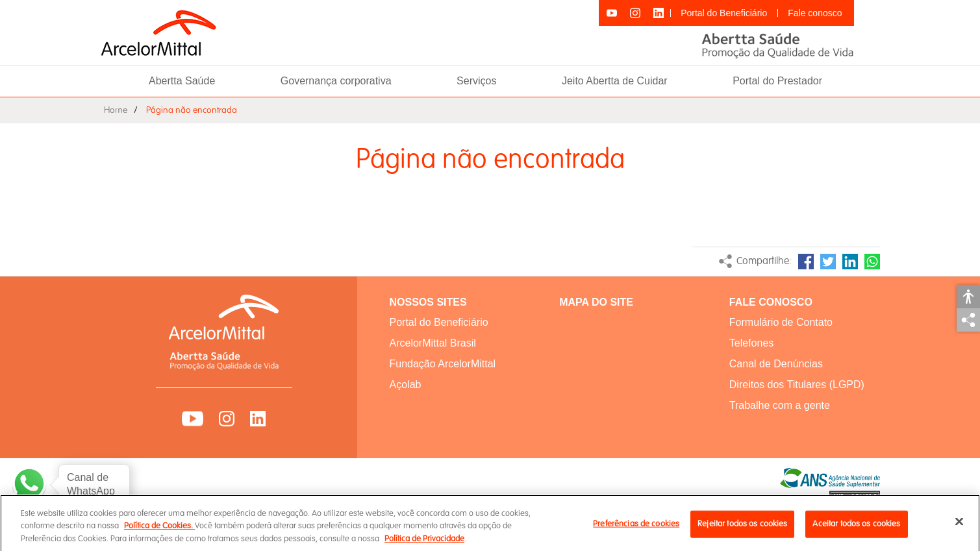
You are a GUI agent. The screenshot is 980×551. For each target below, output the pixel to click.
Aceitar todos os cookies (856, 529)
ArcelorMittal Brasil (433, 343)
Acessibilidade (968, 297)
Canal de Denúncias (776, 364)
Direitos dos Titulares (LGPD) (797, 385)
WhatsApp (872, 262)
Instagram (227, 419)
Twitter (828, 262)
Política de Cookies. (159, 531)
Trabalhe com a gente (780, 405)
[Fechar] (959, 526)
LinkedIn (850, 262)
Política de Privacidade (424, 544)
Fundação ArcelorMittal (443, 364)
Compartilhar (968, 320)
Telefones (752, 343)
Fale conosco (815, 13)
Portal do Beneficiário (724, 13)
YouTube (193, 419)
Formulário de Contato (781, 322)
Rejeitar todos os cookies (742, 529)
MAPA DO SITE (596, 302)
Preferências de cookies (636, 529)
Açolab (406, 385)
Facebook (806, 262)
